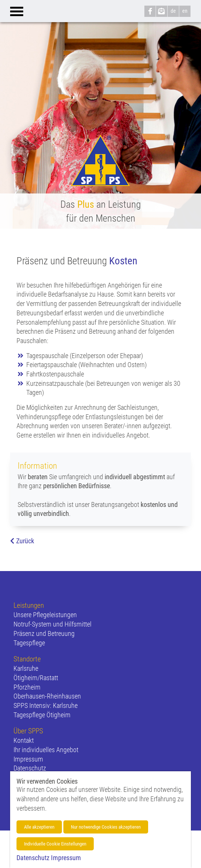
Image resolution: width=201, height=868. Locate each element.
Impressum (28, 759)
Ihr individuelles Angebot (46, 750)
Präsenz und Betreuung (44, 634)
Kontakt (24, 741)
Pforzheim (27, 687)
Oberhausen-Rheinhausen (47, 696)
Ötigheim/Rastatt (36, 678)
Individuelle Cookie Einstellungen (55, 844)
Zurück (25, 541)
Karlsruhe (26, 669)
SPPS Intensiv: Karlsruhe (46, 706)
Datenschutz (30, 768)
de (173, 11)
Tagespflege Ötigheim (42, 715)
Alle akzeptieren (39, 827)
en (185, 11)
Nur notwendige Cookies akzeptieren (106, 827)
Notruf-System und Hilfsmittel (52, 624)
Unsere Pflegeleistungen (45, 615)
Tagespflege (29, 643)
